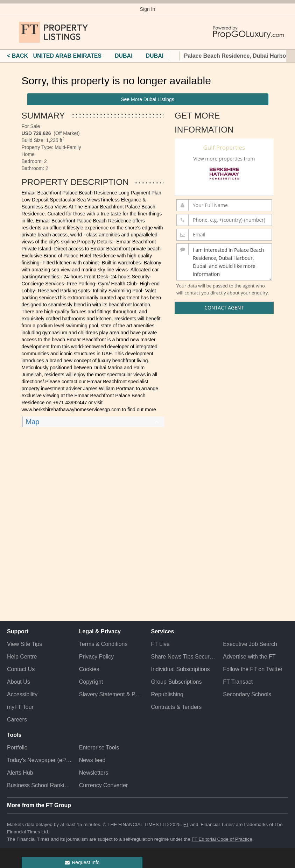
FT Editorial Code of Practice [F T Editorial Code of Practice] (222, 839)
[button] (10, 32)
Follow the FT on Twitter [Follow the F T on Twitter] (253, 669)
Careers (17, 720)
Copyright (91, 682)
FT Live (160, 644)
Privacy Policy (97, 657)
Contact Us (21, 669)
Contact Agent (224, 308)
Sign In (148, 9)
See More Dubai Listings (147, 99)
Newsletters (94, 773)
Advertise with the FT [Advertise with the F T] (249, 657)
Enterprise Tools (99, 748)
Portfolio (17, 748)
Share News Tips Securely (184, 657)
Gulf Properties (224, 147)
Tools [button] (14, 735)
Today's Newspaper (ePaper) (40, 760)
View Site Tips (24, 644)
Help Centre (22, 657)
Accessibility (22, 694)
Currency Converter (104, 785)
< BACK (17, 56)
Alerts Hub (20, 773)
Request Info (82, 862)
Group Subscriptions (177, 682)
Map (33, 422)
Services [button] (163, 631)
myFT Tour (20, 707)
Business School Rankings (40, 785)
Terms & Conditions (103, 644)
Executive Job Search (250, 644)
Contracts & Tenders (177, 707)
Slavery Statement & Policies (112, 694)
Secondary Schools (247, 694)
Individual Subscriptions (181, 669)
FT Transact (238, 682)
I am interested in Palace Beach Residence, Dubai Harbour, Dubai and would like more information (224, 262)
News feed (92, 760)
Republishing (167, 694)
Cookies (89, 669)
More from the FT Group (39, 805)
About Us (19, 682)
